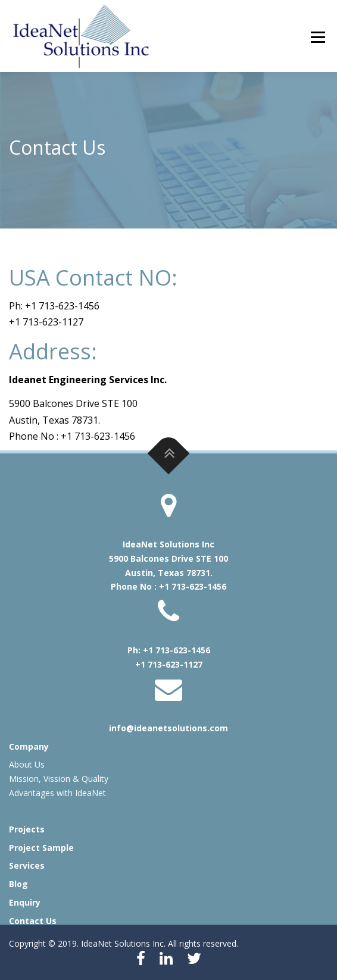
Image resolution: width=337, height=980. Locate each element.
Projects (27, 829)
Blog (18, 884)
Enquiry (25, 902)
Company (29, 746)
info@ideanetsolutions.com (168, 728)
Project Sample (41, 848)
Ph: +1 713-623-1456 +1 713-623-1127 (169, 657)
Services (27, 865)
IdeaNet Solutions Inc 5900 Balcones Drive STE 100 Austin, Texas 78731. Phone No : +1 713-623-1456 (168, 565)
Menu (318, 37)
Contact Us (33, 921)
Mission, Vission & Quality (59, 779)
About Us (27, 764)
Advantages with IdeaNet (57, 793)
